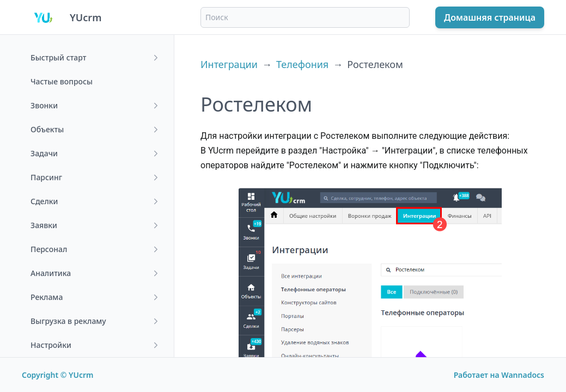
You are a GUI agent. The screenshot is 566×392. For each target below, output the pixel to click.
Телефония (302, 64)
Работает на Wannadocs (499, 375)
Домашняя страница (490, 17)
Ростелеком (375, 64)
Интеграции (229, 64)
